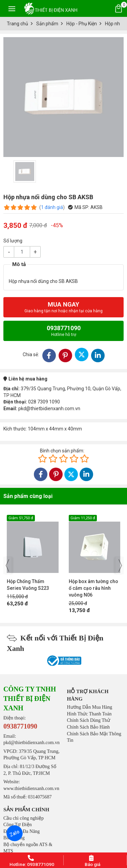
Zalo (15, 833)
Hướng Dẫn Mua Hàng (90, 707)
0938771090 (64, 331)
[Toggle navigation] (12, 8)
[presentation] (7, 565)
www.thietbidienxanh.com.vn (31, 788)
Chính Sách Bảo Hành (89, 727)
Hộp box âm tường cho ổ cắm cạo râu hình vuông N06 (93, 588)
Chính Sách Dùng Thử (89, 720)
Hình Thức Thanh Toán (89, 714)
